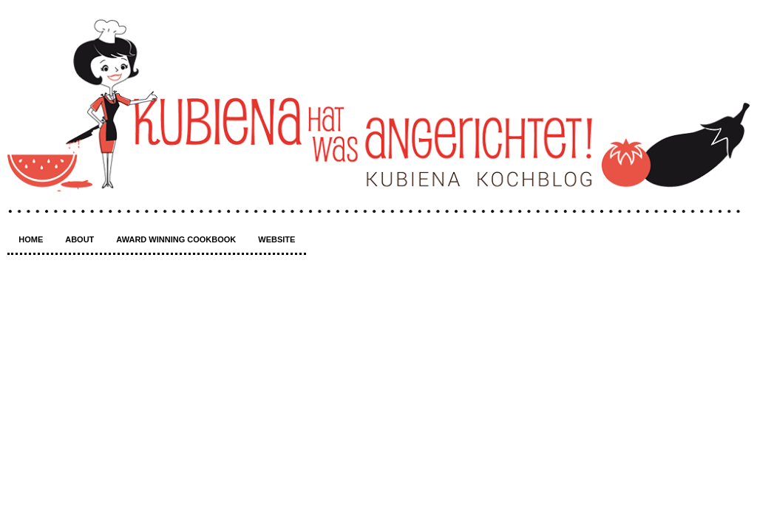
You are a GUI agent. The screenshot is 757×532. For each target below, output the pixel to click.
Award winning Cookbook (176, 239)
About (79, 239)
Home (31, 239)
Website (276, 239)
